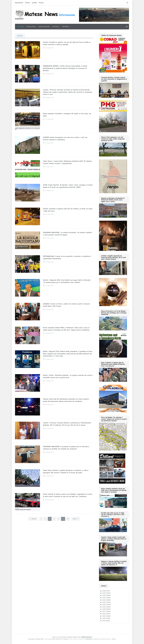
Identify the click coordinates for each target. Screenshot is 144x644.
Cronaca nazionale (44, 27)
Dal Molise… (66, 27)
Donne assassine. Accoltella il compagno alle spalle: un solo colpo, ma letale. (67, 115)
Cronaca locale (31, 27)
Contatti (34, 3)
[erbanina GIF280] (113, 236)
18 (68, 519)
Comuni (27, 3)
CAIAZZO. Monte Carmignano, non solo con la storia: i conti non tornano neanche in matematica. (65, 138)
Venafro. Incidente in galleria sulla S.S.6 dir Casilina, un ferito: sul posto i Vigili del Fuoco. (68, 210)
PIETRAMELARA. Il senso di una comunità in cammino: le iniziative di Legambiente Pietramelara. (67, 257)
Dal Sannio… (56, 27)
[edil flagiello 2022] (113, 399)
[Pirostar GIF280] (113, 292)
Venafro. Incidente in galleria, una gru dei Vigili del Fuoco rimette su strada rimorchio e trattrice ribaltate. (67, 43)
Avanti (76, 519)
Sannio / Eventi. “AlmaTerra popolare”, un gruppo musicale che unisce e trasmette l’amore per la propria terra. (68, 376)
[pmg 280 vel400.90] (113, 116)
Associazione (19, 3)
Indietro (33, 519)
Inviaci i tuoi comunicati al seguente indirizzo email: (72, 637)
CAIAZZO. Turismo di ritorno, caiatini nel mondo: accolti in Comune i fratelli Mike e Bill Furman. (67, 305)
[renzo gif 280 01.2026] (113, 176)
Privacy (41, 3)
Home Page (20, 27)
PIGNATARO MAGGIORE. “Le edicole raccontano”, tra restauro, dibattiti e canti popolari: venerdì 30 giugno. (67, 234)
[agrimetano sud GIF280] (113, 345)
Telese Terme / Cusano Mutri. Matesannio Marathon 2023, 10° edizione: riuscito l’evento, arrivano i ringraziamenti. (67, 162)
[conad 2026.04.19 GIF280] (113, 55)
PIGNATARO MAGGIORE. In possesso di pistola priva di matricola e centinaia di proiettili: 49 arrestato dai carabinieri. (66, 448)
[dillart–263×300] (112, 468)
